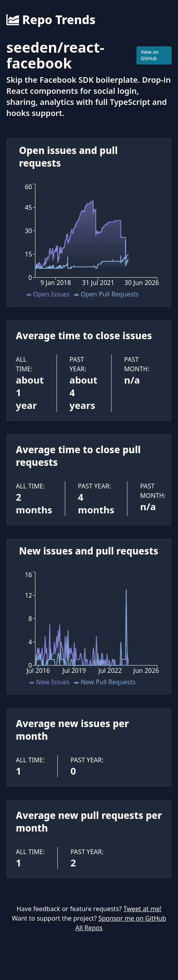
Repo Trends (51, 20)
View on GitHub (150, 55)
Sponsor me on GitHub (132, 918)
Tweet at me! (142, 909)
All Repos (89, 928)
